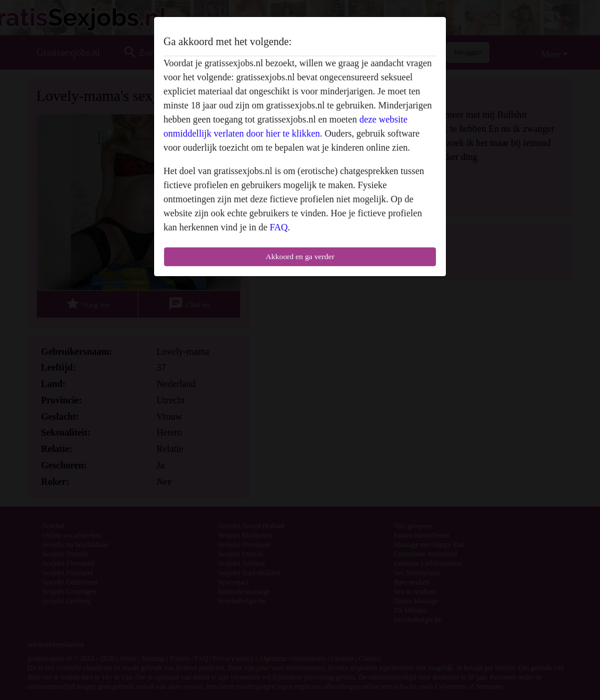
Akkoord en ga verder (300, 256)
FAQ (279, 227)
